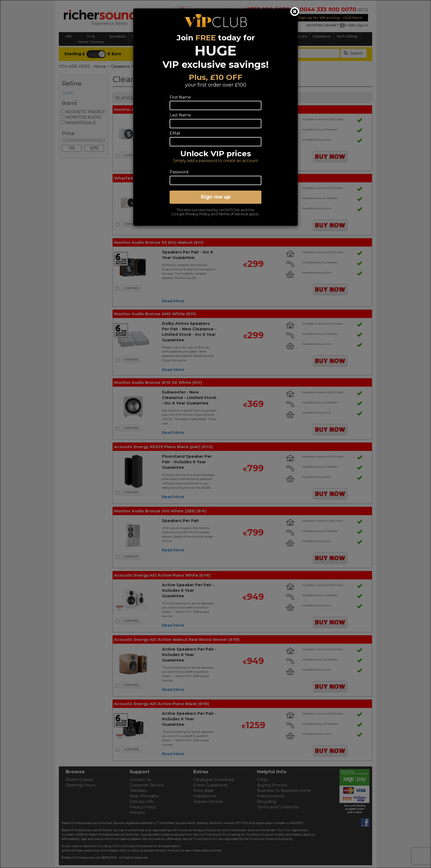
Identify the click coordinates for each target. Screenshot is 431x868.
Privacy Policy (198, 214)
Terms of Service (233, 214)
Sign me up (215, 197)
